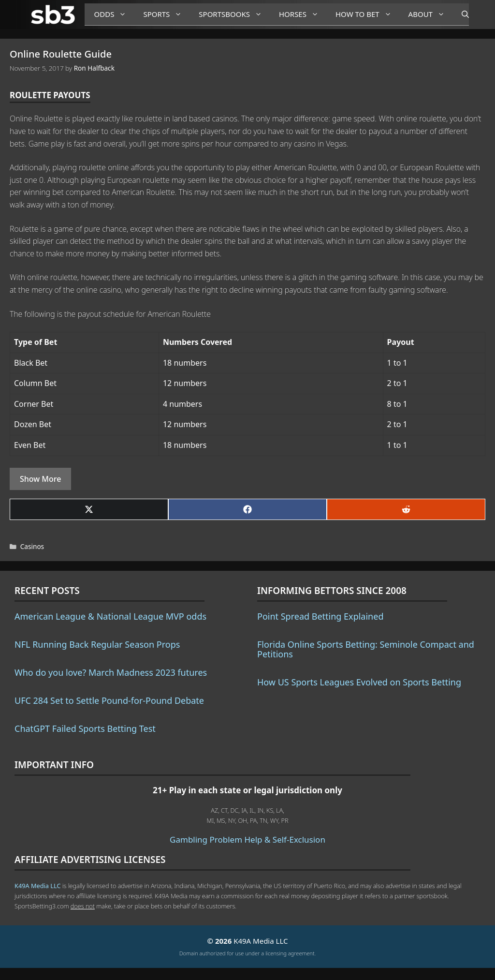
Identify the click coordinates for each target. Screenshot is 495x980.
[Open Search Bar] (460, 15)
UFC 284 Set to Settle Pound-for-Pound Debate (109, 700)
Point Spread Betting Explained (320, 616)
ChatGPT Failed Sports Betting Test (85, 728)
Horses (302, 14)
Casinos (32, 546)
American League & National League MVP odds (110, 616)
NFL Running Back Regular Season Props (97, 644)
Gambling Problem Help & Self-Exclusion (247, 839)
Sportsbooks (234, 14)
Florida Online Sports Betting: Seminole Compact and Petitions (366, 649)
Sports (166, 14)
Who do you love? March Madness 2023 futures (111, 672)
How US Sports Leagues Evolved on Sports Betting (359, 682)
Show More (40, 479)
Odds (114, 14)
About (430, 14)
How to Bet (367, 14)
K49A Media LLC (37, 886)
